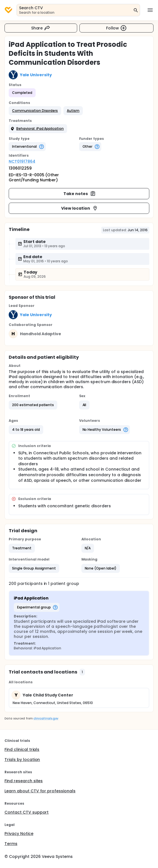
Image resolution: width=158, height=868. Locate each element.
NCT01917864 (22, 161)
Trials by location (22, 760)
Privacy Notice (19, 834)
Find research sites (24, 781)
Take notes (80, 194)
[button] (35, 111)
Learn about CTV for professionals (40, 791)
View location (80, 208)
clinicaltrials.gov (46, 718)
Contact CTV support (27, 812)
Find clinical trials (22, 749)
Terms (11, 844)
